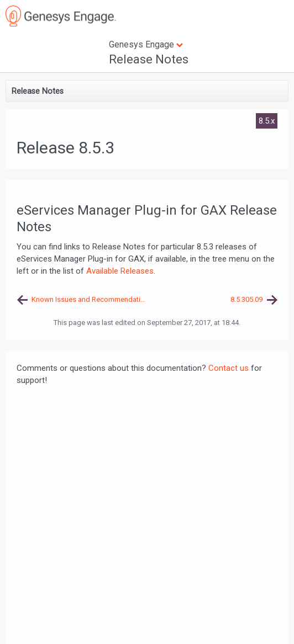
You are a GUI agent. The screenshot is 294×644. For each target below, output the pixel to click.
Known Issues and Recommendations (89, 299)
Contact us (229, 368)
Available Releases (120, 271)
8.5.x (267, 121)
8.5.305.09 (246, 299)
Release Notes (149, 59)
